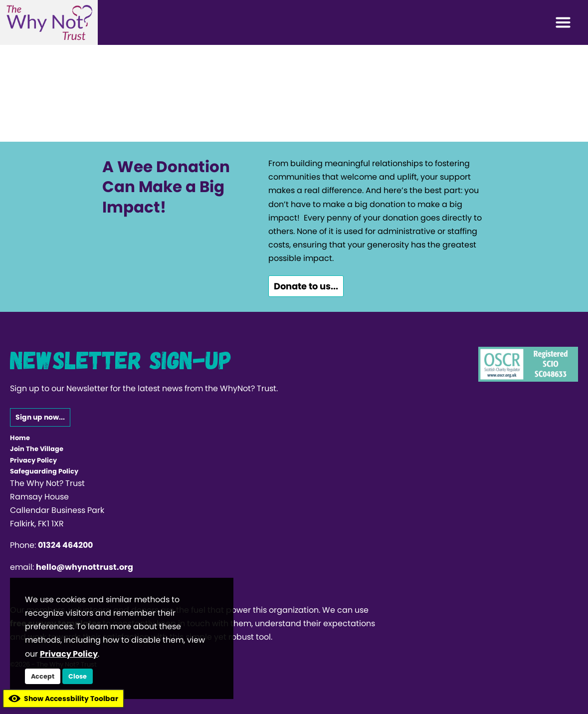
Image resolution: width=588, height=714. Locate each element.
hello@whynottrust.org (85, 567)
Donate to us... (306, 286)
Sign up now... (40, 417)
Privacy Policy (33, 460)
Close (78, 676)
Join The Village (37, 449)
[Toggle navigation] (563, 22)
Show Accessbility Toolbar (63, 699)
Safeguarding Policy (44, 471)
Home (20, 438)
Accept (43, 676)
